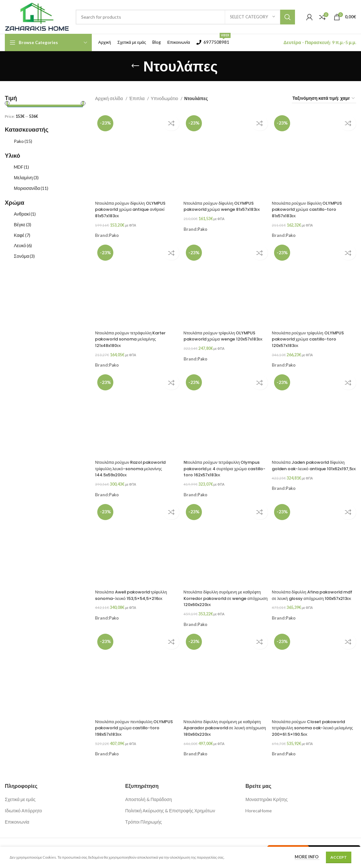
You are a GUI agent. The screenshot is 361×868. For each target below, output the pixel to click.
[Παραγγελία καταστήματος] (324, 99)
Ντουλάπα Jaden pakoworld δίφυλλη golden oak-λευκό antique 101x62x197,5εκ (314, 465)
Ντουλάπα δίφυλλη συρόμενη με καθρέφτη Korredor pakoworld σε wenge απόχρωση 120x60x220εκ (222, 594)
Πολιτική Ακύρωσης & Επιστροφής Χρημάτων (170, 803)
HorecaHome (259, 803)
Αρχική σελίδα (109, 98)
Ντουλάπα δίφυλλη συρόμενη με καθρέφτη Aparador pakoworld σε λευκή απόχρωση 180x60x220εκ (223, 722)
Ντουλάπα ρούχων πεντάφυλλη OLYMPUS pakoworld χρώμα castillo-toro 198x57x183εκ (126, 722)
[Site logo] (37, 16)
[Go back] (135, 66)
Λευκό (23, 245)
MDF (21, 167)
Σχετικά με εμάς (20, 792)
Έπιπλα (137, 98)
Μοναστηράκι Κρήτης (266, 792)
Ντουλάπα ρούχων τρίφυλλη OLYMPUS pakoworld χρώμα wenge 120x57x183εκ (223, 336)
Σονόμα (24, 256)
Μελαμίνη (26, 177)
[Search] (185, 17)
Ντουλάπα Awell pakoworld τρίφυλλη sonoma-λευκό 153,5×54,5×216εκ (135, 591)
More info (307, 857)
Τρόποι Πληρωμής (144, 814)
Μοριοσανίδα (31, 188)
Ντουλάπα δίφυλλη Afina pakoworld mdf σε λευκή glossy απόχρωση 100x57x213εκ (313, 594)
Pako (23, 141)
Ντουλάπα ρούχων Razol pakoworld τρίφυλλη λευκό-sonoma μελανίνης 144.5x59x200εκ (134, 465)
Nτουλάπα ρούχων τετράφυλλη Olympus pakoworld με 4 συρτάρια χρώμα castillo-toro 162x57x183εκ (223, 465)
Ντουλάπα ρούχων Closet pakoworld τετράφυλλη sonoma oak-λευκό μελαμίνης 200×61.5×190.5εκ (314, 722)
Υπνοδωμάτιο (165, 98)
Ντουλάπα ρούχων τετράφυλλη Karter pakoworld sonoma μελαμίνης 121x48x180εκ (134, 336)
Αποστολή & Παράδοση (149, 792)
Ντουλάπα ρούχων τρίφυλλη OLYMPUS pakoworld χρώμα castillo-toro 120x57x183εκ (313, 336)
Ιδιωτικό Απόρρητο (23, 803)
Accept (339, 857)
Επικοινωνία (17, 814)
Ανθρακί (25, 214)
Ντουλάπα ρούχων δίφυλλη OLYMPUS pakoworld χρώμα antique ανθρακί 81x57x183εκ (133, 208)
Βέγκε (23, 224)
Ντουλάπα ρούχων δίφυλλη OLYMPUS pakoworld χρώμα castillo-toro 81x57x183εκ (312, 208)
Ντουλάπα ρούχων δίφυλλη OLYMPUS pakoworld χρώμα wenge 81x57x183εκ (222, 208)
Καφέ (22, 235)
